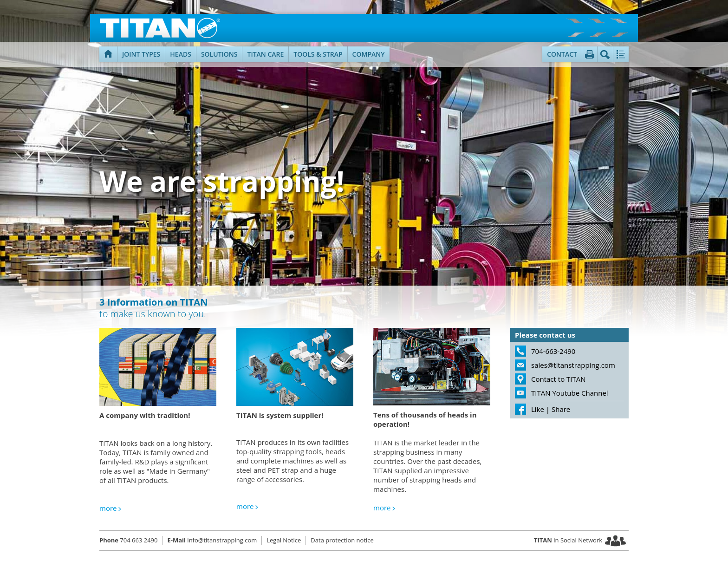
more (108, 508)
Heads (181, 54)
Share (561, 409)
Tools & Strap (318, 54)
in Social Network (568, 540)
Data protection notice (342, 540)
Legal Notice (284, 540)
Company (369, 54)
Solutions (219, 54)
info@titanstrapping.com (212, 540)
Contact (562, 54)
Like (538, 409)
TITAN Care (265, 54)
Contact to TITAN (559, 379)
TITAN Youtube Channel (570, 393)
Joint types (141, 54)
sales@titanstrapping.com (573, 365)
